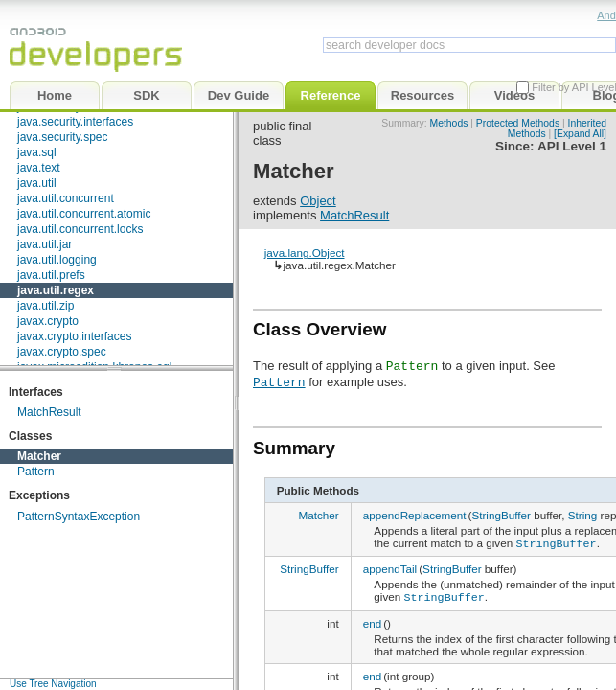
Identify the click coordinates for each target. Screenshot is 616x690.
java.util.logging (57, 260)
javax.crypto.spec (62, 352)
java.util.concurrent (66, 198)
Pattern (36, 471)
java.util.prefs (51, 275)
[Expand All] (580, 134)
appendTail (390, 568)
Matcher (39, 456)
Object (318, 201)
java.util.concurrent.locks (80, 229)
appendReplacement (415, 515)
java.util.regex (56, 290)
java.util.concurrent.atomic (84, 214)
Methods (449, 123)
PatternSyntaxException (79, 517)
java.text (39, 168)
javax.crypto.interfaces (74, 336)
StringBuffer (501, 515)
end (373, 621)
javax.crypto (48, 321)
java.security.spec (62, 137)
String (583, 515)
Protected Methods (518, 123)
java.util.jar (45, 244)
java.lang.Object (305, 253)
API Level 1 (572, 146)
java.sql (37, 152)
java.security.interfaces (75, 122)
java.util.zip (46, 306)
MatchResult (49, 412)
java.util (37, 183)
